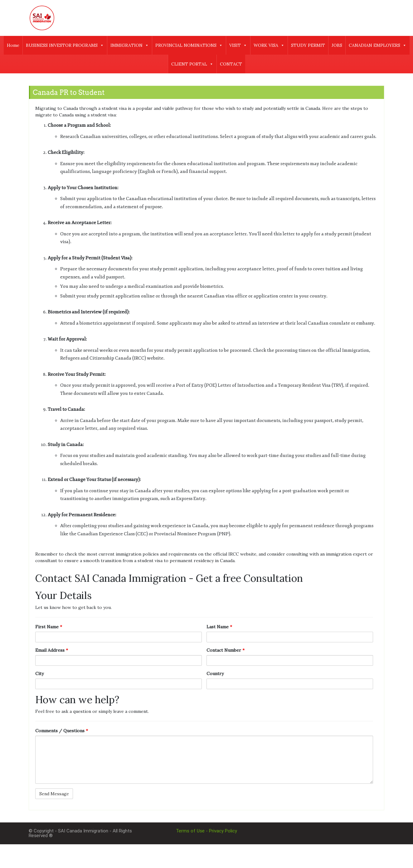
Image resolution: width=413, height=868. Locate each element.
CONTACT (231, 64)
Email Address (52, 650)
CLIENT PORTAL (192, 64)
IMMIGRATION (130, 45)
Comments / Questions (62, 731)
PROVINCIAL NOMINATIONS (189, 45)
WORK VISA (269, 45)
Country (215, 674)
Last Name (219, 627)
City (39, 674)
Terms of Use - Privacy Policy (206, 831)
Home (13, 45)
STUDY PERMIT (308, 45)
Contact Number (226, 650)
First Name (49, 627)
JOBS (337, 45)
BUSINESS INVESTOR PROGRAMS (65, 45)
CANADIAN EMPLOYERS (378, 45)
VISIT (238, 45)
